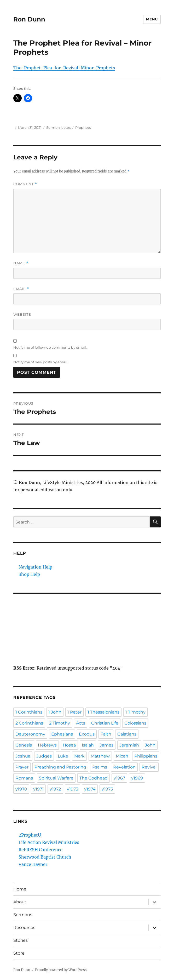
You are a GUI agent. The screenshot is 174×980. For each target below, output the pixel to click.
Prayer (22, 767)
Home (20, 889)
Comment (25, 184)
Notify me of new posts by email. (41, 362)
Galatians (127, 734)
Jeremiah (129, 745)
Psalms (100, 767)
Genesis (24, 745)
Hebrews (47, 745)
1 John (55, 712)
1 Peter (74, 712)
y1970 (21, 789)
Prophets (83, 127)
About (20, 902)
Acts (81, 723)
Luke (63, 756)
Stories (21, 940)
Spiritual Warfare (56, 778)
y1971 (38, 789)
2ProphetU (30, 835)
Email (21, 289)
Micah (122, 756)
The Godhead (94, 778)
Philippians (146, 756)
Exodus (87, 734)
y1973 (72, 789)
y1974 (90, 789)
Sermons (23, 915)
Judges (44, 756)
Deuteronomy (30, 734)
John (150, 745)
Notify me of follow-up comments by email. (50, 347)
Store (19, 953)
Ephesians (62, 734)
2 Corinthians (29, 723)
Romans (24, 778)
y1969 (137, 778)
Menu (152, 19)
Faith (106, 734)
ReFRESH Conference (40, 850)
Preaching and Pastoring (60, 767)
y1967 (119, 778)
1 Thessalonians (103, 712)
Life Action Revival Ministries (49, 842)
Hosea (69, 745)
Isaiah (88, 745)
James (107, 745)
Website (22, 314)
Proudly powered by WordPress (61, 970)
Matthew (100, 756)
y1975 (107, 789)
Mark (79, 756)
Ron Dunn (29, 19)
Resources (24, 928)
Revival (149, 767)
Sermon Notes (58, 127)
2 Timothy (60, 723)
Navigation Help (35, 567)
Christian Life (105, 723)
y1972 (55, 789)
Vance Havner (33, 864)
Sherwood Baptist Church (45, 857)
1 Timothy (135, 712)
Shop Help (29, 574)
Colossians (135, 723)
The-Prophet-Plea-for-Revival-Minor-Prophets (64, 68)
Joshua (23, 756)
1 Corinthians (29, 712)
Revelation (124, 767)
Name (21, 263)
